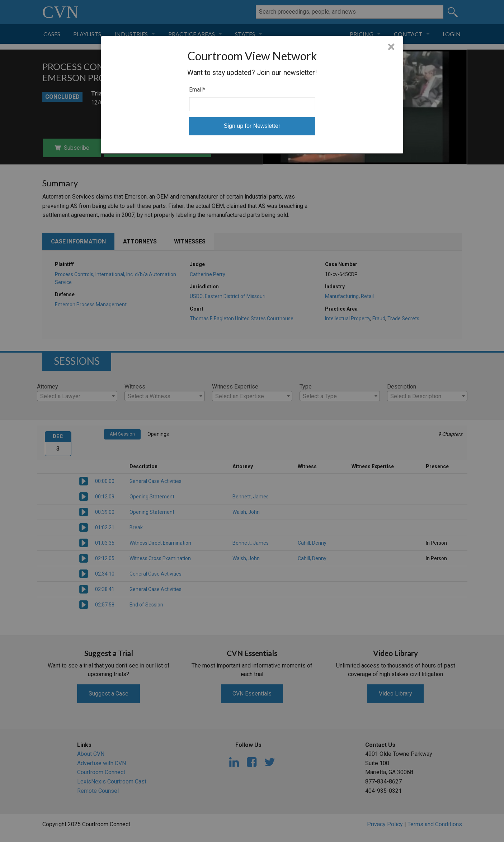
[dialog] (252, 95)
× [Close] (391, 47)
